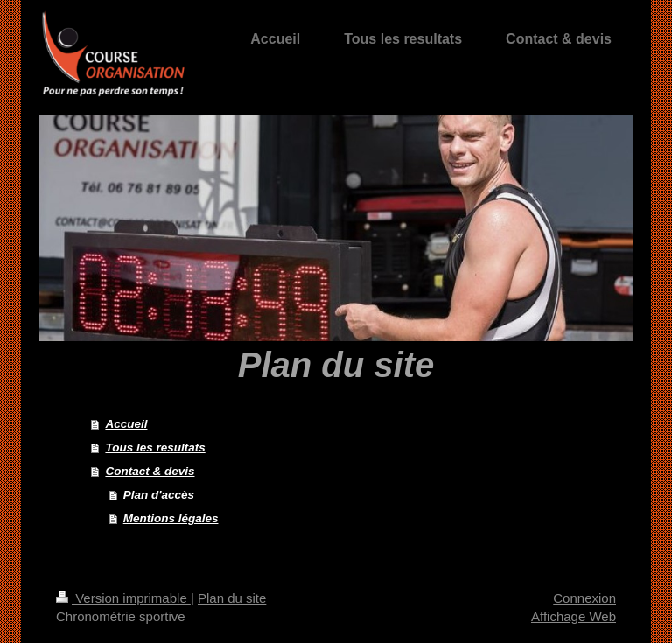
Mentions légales (171, 518)
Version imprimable (123, 598)
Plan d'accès (159, 495)
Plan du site (232, 598)
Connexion (584, 598)
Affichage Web (574, 616)
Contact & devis (150, 471)
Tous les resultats (155, 447)
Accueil (126, 424)
